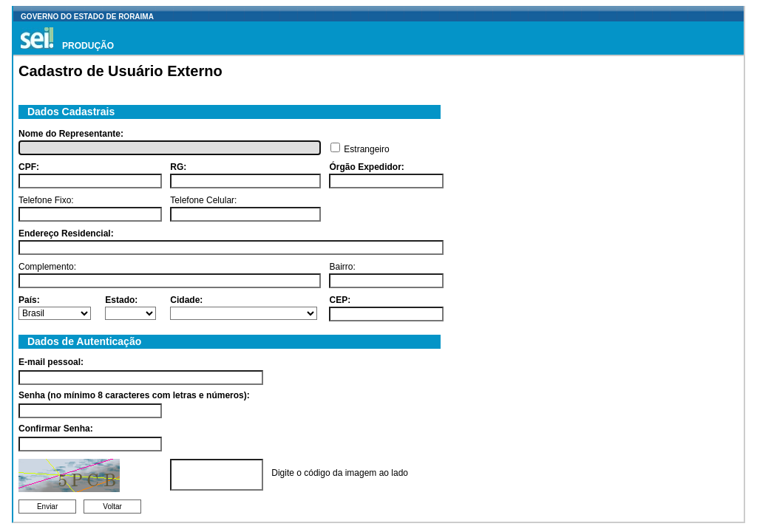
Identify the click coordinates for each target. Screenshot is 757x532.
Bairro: (342, 267)
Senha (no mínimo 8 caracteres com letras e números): (134, 395)
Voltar (112, 507)
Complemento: (47, 267)
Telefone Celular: (203, 200)
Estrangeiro (366, 149)
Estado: (121, 300)
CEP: (340, 300)
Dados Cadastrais (68, 112)
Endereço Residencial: (66, 233)
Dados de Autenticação (81, 341)
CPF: (29, 167)
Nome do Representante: (71, 134)
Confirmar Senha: (56, 429)
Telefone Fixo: (46, 200)
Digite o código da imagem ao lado (340, 473)
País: (29, 300)
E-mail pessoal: (51, 362)
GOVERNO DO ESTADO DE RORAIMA (87, 17)
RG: (178, 167)
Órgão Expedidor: (366, 167)
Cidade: (186, 300)
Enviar (47, 507)
